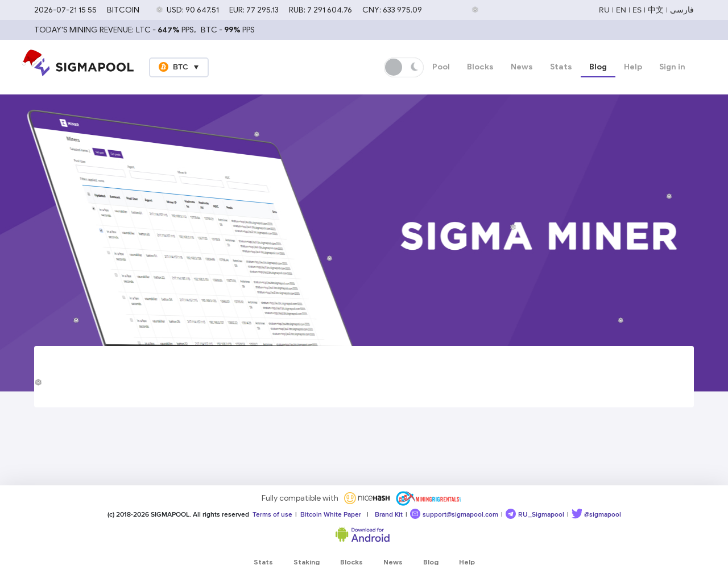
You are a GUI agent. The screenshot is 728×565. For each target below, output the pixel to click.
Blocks (480, 67)
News (522, 67)
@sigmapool (596, 514)
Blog (598, 67)
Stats (561, 67)
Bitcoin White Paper (329, 515)
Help (633, 67)
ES (637, 10)
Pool (441, 67)
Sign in (672, 67)
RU (604, 10)
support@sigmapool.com (454, 514)
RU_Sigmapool (535, 514)
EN (621, 10)
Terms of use (271, 515)
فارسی (682, 10)
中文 (656, 10)
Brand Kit (387, 515)
